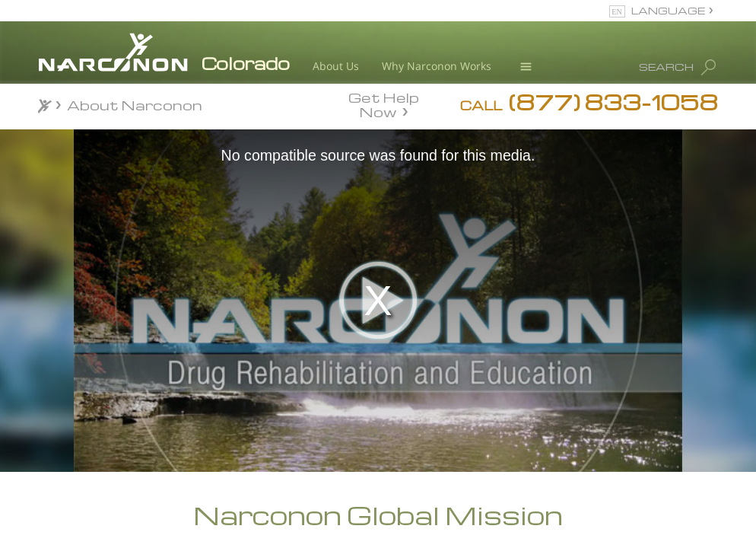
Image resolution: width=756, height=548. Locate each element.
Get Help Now (384, 104)
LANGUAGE (668, 10)
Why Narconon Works (437, 66)
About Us (336, 66)
